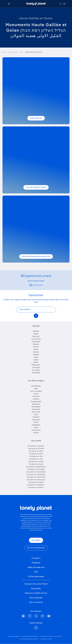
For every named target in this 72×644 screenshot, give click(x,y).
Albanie (36, 331)
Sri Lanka (36, 370)
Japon (36, 360)
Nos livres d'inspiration (36, 548)
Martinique (36, 407)
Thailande (36, 373)
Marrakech (36, 409)
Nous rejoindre (36, 598)
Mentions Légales (14, 636)
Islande (36, 355)
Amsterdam (36, 386)
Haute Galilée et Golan (36, 18)
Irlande (36, 352)
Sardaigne (36, 425)
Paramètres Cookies (46, 639)
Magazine (36, 563)
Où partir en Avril (36, 454)
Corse (36, 394)
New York (36, 412)
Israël (21, 52)
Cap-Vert (36, 336)
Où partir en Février (36, 449)
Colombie (36, 342)
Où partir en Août (36, 464)
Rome (36, 422)
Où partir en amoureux (36, 480)
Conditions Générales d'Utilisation (51, 636)
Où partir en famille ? (36, 485)
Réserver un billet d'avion (36, 593)
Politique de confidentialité (30, 636)
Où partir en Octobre (36, 469)
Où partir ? (36, 558)
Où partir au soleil (36, 482)
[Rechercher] (60, 4)
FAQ (36, 572)
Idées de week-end (36, 567)
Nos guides (36, 540)
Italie (36, 357)
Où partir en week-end (36, 477)
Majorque (36, 404)
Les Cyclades (36, 391)
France (36, 347)
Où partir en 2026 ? (36, 488)
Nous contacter (36, 602)
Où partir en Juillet (36, 462)
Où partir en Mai (36, 456)
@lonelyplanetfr (36, 285)
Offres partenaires (36, 577)
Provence (36, 420)
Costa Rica (36, 339)
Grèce (36, 349)
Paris (36, 415)
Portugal (36, 368)
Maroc (36, 362)
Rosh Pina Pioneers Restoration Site (36, 257)
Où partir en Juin (36, 459)
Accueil (4, 52)
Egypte (36, 344)
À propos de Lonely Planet (36, 584)
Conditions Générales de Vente (29, 639)
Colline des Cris (36, 118)
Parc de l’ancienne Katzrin (36, 187)
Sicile (36, 428)
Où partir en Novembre (36, 472)
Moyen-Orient (13, 52)
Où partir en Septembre (36, 467)
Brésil (36, 334)
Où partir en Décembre (36, 475)
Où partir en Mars (36, 451)
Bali (36, 389)
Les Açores (36, 430)
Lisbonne (36, 396)
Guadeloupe (36, 402)
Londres (36, 399)
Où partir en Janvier (36, 446)
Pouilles (36, 417)
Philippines (36, 365)
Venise (36, 433)
